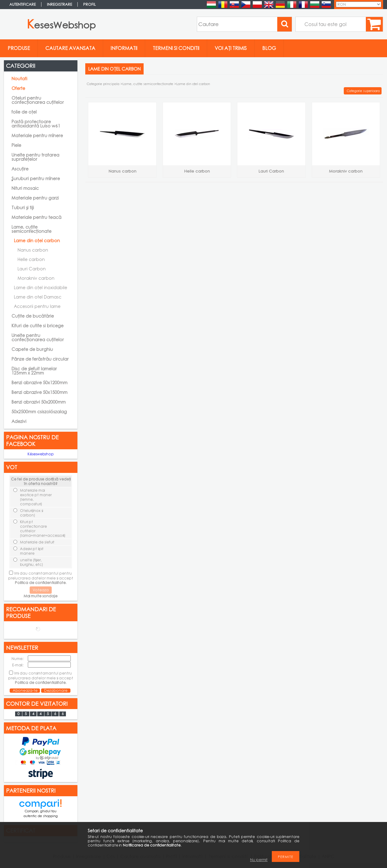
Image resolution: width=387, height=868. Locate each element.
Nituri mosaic (25, 188)
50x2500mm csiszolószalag (39, 412)
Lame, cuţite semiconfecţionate (148, 84)
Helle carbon (31, 259)
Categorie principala (103, 84)
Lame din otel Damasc (38, 297)
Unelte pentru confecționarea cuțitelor (38, 337)
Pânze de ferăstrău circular (40, 359)
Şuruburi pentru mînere (36, 178)
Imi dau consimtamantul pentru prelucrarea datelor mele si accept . (41, 578)
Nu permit (259, 860)
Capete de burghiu (32, 349)
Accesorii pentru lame (37, 306)
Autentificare (23, 4)
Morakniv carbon (36, 278)
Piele (16, 145)
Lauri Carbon (32, 269)
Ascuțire (20, 169)
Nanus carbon (33, 250)
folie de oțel (24, 112)
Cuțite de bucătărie (33, 316)
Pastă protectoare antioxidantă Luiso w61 (36, 124)
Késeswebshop (41, 454)
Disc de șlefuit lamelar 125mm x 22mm (34, 371)
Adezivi (19, 421)
